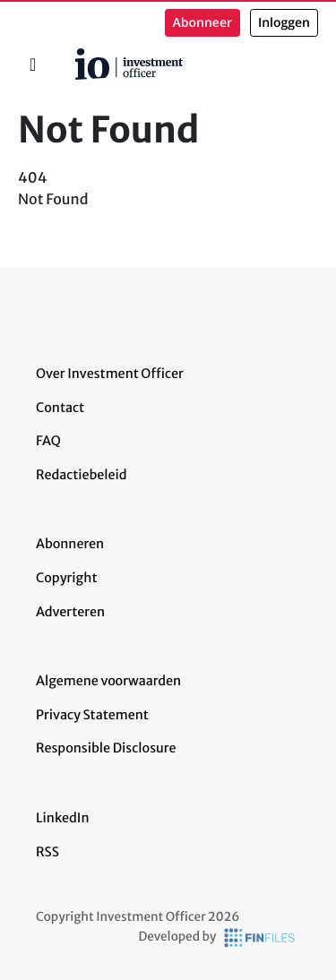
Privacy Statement (92, 715)
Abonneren (70, 544)
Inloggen (284, 23)
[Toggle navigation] (33, 64)
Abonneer (202, 23)
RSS (47, 852)
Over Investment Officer (110, 374)
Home (68, 55)
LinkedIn (63, 818)
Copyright (66, 578)
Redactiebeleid (82, 475)
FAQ (48, 441)
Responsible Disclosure (106, 748)
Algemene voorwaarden (108, 681)
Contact (60, 408)
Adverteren (70, 612)
